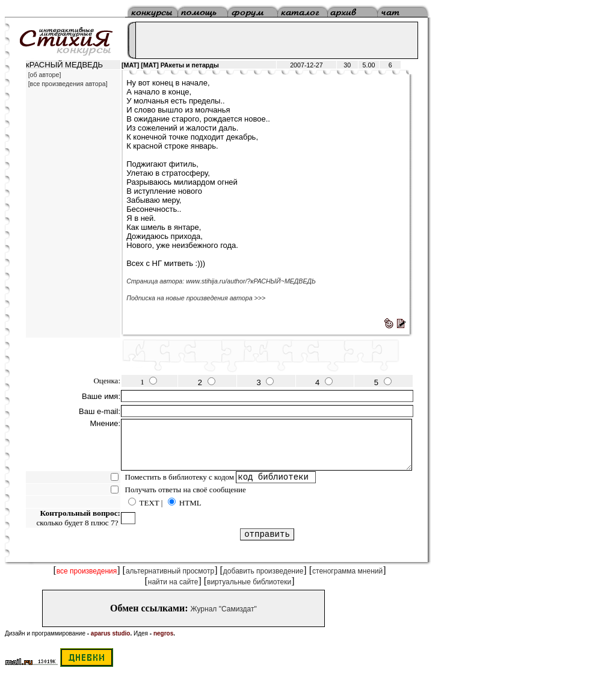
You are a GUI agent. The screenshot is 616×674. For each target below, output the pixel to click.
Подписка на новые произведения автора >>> (196, 298)
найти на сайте (173, 582)
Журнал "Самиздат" (224, 609)
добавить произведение (263, 571)
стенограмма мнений (347, 571)
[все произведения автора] (68, 84)
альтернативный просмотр (170, 571)
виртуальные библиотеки (249, 582)
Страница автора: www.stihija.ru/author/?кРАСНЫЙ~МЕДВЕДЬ (221, 281)
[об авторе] (45, 75)
